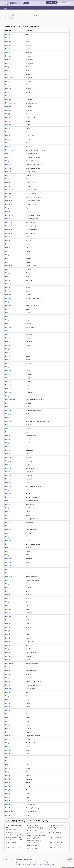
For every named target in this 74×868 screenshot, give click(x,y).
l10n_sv (8, 678)
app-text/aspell (11, 842)
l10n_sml (8, 642)
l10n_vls (8, 783)
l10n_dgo (8, 164)
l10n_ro (8, 595)
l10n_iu (8, 363)
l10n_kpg (8, 414)
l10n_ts (8, 746)
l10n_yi (8, 793)
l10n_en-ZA (9, 204)
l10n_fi (7, 251)
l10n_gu (8, 302)
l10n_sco (8, 616)
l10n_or (8, 544)
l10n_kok (8, 410)
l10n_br (8, 85)
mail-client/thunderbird (35, 840)
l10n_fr (7, 262)
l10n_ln (8, 443)
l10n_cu (8, 136)
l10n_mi (8, 464)
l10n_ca (8, 96)
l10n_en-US (9, 201)
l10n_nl (8, 515)
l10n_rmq (8, 591)
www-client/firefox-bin (56, 842)
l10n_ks (8, 417)
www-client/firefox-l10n (56, 845)
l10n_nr (8, 526)
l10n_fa (8, 244)
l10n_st (8, 671)
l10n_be (8, 63)
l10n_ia (8, 345)
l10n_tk (8, 721)
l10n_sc (8, 613)
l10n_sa (8, 605)
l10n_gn (8, 291)
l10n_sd (8, 620)
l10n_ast (8, 56)
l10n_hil (8, 320)
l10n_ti (7, 718)
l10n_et (8, 237)
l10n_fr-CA (9, 266)
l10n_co (8, 121)
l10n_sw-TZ (9, 685)
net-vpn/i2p (52, 835)
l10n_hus (8, 338)
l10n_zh (8, 801)
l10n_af (8, 38)
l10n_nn (8, 519)
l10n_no (8, 522)
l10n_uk (8, 761)
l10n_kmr (8, 396)
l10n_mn (8, 475)
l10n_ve (8, 772)
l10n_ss (8, 667)
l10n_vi (8, 779)
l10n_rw (8, 602)
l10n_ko (8, 407)
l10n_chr (8, 114)
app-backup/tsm (11, 830)
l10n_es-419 (9, 215)
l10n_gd (8, 280)
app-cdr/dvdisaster (12, 832)
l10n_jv (8, 374)
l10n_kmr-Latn (10, 399)
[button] (51, 3)
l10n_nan (8, 497)
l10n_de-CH (9, 157)
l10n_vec (8, 775)
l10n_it (7, 360)
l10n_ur (8, 765)
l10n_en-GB (9, 197)
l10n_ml (8, 472)
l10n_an (8, 45)
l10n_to (8, 736)
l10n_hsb (8, 327)
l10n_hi (8, 316)
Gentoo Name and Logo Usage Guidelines (40, 865)
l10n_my (8, 493)
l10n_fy (8, 273)
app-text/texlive (32, 830)
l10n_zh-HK (9, 808)
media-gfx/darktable (34, 845)
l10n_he (8, 313)
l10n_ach (8, 34)
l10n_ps (8, 569)
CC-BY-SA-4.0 (21, 865)
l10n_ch (8, 110)
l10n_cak (8, 99)
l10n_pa (8, 548)
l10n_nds (8, 508)
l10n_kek (8, 385)
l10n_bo (8, 81)
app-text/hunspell (12, 845)
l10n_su (8, 674)
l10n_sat (8, 609)
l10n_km (8, 392)
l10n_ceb (8, 107)
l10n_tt (8, 754)
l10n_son (8, 652)
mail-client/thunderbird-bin (36, 843)
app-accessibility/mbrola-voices (14, 826)
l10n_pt (8, 573)
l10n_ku (8, 425)
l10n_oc (8, 537)
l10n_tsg (8, 750)
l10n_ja (8, 367)
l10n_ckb (8, 117)
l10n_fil (8, 255)
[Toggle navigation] (5, 8)
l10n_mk (8, 468)
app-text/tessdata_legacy (35, 828)
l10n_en (8, 186)
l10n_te (8, 703)
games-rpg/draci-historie (35, 838)
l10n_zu (8, 815)
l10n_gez (8, 284)
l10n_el (8, 183)
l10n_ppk (8, 562)
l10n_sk (8, 631)
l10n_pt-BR (9, 577)
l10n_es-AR (9, 219)
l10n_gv (8, 309)
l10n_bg (8, 70)
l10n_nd (8, 504)
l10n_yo (8, 797)
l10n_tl (7, 725)
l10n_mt (8, 490)
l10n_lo (8, 446)
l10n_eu (8, 240)
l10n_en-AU (9, 190)
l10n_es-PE (9, 233)
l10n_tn (8, 732)
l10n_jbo (8, 370)
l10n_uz (8, 768)
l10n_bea (8, 67)
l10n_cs (8, 128)
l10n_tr (8, 739)
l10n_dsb (8, 172)
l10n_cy (8, 139)
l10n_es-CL (9, 222)
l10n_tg (8, 710)
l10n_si (7, 624)
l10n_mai (8, 457)
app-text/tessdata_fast (34, 825)
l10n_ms (8, 486)
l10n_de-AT (9, 154)
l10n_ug (8, 757)
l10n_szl (8, 696)
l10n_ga (8, 277)
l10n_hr (8, 324)
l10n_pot (8, 558)
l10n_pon (8, 555)
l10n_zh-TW (9, 812)
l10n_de (8, 146)
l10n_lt (7, 450)
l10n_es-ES (9, 226)
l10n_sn (8, 645)
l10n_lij (8, 439)
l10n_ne (8, 511)
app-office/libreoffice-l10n (14, 840)
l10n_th (8, 714)
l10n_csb (8, 132)
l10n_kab (8, 381)
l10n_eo (8, 208)
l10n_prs (8, 566)
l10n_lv (8, 454)
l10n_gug (8, 305)
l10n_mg (8, 461)
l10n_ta (8, 699)
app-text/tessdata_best (13, 847)
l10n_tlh (8, 728)
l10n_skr (8, 634)
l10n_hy (8, 342)
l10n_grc (8, 298)
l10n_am (8, 42)
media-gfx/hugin (33, 848)
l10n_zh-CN (9, 804)
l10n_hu (8, 334)
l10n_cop (8, 125)
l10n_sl (7, 638)
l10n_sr (8, 660)
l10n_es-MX (9, 230)
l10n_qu (8, 584)
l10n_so (8, 649)
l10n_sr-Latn (9, 663)
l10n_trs (8, 743)
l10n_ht (8, 331)
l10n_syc (8, 689)
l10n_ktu (8, 421)
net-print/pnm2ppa (55, 832)
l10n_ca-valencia (11, 103)
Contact (67, 859)
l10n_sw (8, 681)
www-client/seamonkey (56, 847)
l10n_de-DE (9, 161)
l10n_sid (8, 627)
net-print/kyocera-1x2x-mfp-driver (57, 829)
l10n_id (8, 349)
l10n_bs (8, 92)
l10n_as (8, 52)
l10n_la (8, 432)
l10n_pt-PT (9, 580)
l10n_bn (8, 74)
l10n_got (8, 295)
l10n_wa (8, 786)
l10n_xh (8, 790)
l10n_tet (8, 707)
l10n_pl (8, 551)
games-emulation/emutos (35, 833)
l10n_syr (8, 692)
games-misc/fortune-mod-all (36, 835)
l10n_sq (8, 656)
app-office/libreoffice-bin (14, 837)
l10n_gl (8, 287)
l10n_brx (8, 89)
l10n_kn (8, 403)
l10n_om (8, 540)
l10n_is (7, 356)
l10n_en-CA (9, 193)
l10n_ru (8, 598)
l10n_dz (8, 179)
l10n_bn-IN (9, 78)
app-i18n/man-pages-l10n (14, 835)
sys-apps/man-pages (55, 837)
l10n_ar (8, 49)
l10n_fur (8, 269)
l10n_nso (8, 530)
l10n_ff (7, 248)
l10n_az (8, 60)
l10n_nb (8, 501)
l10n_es (8, 211)
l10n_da (8, 143)
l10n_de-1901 (9, 150)
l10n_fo (8, 258)
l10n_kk (8, 389)
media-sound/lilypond (55, 825)
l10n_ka (8, 378)
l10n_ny (8, 533)
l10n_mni (8, 479)
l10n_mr (8, 483)
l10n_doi (8, 168)
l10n (12, 15)
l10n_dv (8, 175)
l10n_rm (8, 587)
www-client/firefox (54, 840)
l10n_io (8, 352)
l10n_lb (8, 436)
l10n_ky (8, 428)
